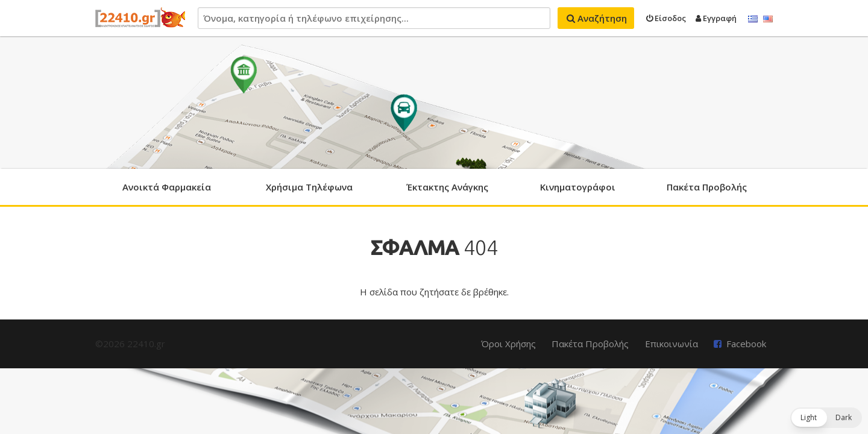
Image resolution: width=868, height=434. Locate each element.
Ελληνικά (753, 19)
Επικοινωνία (671, 344)
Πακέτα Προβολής (707, 187)
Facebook (746, 344)
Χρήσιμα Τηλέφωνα (309, 187)
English (768, 19)
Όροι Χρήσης (508, 344)
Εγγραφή (716, 18)
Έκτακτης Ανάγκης (447, 187)
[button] (826, 418)
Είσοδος (666, 18)
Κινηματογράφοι (578, 187)
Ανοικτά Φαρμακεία (167, 187)
